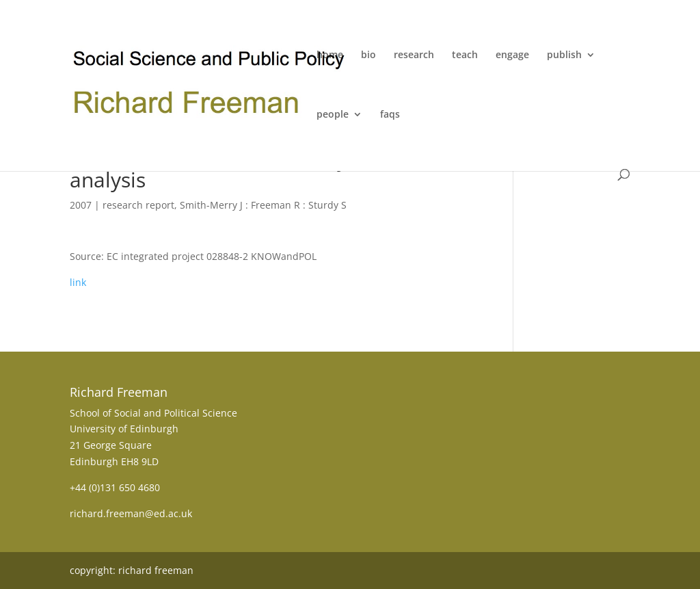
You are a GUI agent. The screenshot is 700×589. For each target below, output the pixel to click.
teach (465, 55)
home (330, 55)
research (414, 55)
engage (512, 55)
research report (138, 205)
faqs (390, 115)
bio (368, 55)
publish (564, 55)
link (78, 282)
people (333, 115)
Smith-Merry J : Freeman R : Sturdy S (263, 205)
